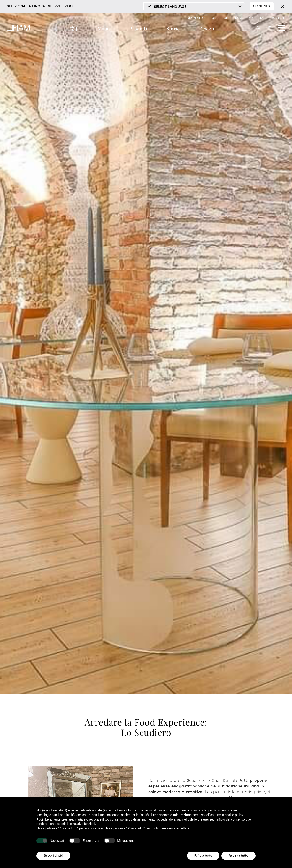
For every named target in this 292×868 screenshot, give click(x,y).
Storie (173, 28)
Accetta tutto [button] (238, 855)
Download (244, 18)
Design (207, 28)
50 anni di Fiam (74, 29)
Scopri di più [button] (53, 855)
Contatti (278, 18)
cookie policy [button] (234, 815)
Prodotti (138, 28)
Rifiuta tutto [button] (203, 855)
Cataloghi (220, 18)
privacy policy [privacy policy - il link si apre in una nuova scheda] (199, 810)
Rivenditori (196, 18)
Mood (104, 28)
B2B (262, 18)
